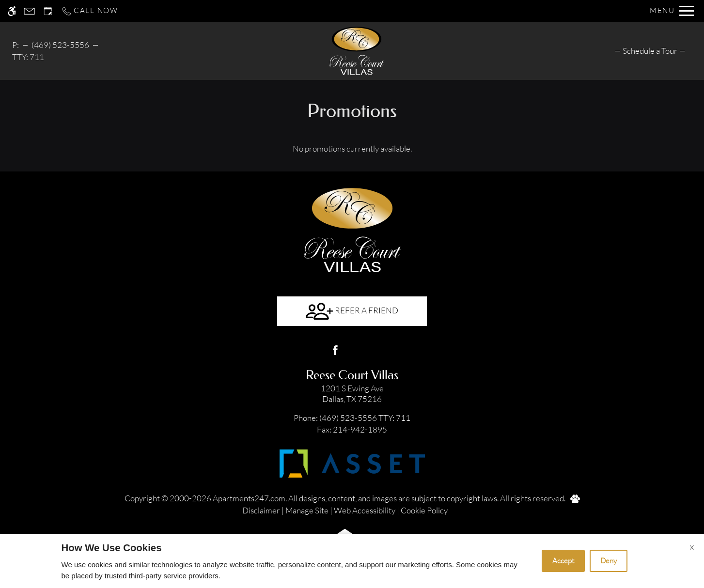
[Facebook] (335, 350)
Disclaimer (261, 510)
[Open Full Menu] (672, 11)
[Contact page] (29, 11)
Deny (609, 561)
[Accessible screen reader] (12, 11)
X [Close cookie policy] (692, 547)
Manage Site (307, 510)
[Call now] (90, 11)
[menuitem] (650, 51)
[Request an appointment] (48, 11)
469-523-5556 (59, 45)
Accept (563, 561)
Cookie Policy (424, 510)
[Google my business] (369, 350)
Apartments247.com (249, 498)
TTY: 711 (352, 418)
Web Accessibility (365, 510)
